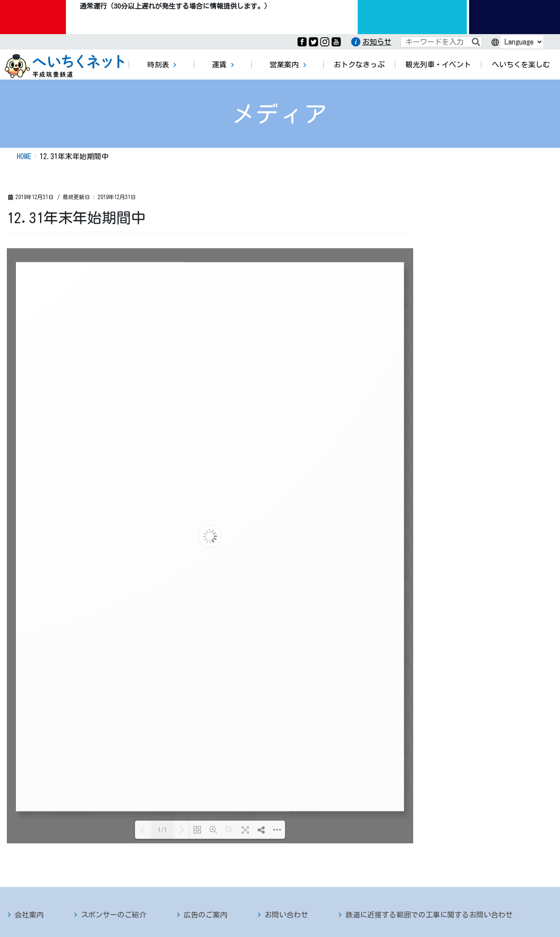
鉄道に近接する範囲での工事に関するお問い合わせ (429, 915)
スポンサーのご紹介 (114, 915)
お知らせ (377, 42)
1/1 (162, 830)
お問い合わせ (286, 915)
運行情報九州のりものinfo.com (412, 17)
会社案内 (29, 915)
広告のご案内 (205, 915)
